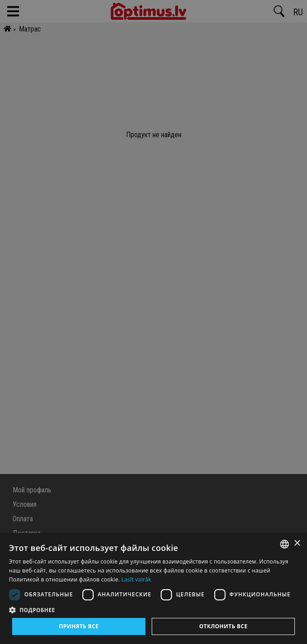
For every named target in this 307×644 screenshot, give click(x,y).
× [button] (297, 543)
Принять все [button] (79, 626)
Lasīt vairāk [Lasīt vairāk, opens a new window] (136, 579)
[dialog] (153, 588)
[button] (153, 610)
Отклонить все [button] (223, 626)
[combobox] (284, 544)
